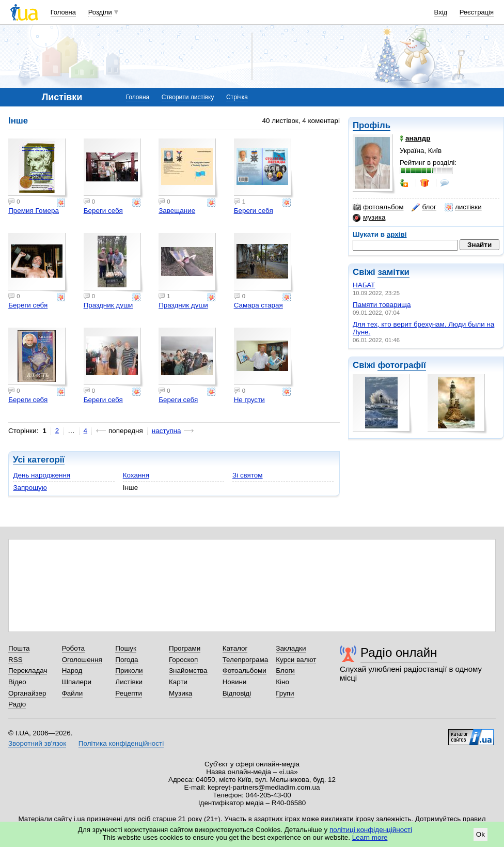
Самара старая (258, 305)
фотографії (401, 365)
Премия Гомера (34, 211)
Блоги (285, 671)
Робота (73, 648)
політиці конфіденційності (371, 830)
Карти (178, 682)
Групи (285, 693)
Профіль (372, 125)
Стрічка (237, 97)
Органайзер (27, 693)
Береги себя (103, 211)
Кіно (282, 682)
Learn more (370, 837)
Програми (185, 648)
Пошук (126, 648)
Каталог (235, 648)
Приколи (129, 671)
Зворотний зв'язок (37, 743)
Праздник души (108, 305)
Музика (180, 693)
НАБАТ (364, 285)
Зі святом (248, 475)
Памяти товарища (382, 305)
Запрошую (30, 488)
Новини (235, 682)
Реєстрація (477, 12)
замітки (393, 272)
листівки (463, 207)
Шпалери (77, 682)
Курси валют (296, 660)
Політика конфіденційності (121, 743)
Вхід (441, 12)
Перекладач (28, 671)
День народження (42, 475)
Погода (127, 660)
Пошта (19, 648)
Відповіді (237, 693)
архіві (397, 234)
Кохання (136, 475)
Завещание (177, 211)
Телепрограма (246, 660)
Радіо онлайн (399, 652)
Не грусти (249, 400)
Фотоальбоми (245, 671)
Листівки (129, 682)
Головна (63, 12)
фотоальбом (378, 207)
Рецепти (129, 693)
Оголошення (82, 660)
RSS (15, 660)
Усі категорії (39, 460)
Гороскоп (183, 660)
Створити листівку (188, 97)
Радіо (17, 704)
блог (424, 207)
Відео (17, 682)
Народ (72, 671)
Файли (73, 693)
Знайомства (188, 671)
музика (369, 218)
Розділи (100, 12)
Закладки (291, 648)
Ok (481, 834)
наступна (167, 431)
